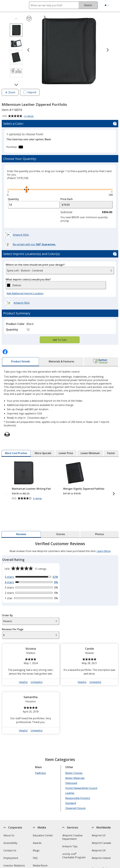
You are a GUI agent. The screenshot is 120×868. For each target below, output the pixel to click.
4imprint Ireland (101, 858)
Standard (71, 803)
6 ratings (38, 499)
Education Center (43, 835)
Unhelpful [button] (36, 682)
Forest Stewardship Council (81, 788)
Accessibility (10, 843)
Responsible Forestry (78, 798)
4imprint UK (99, 850)
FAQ (35, 858)
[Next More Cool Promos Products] (114, 494)
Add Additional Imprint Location (25, 293)
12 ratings (29, 116)
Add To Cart (60, 340)
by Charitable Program (74, 856)
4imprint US (99, 835)
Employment (11, 858)
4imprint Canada (101, 843)
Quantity (13, 199)
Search (88, 5)
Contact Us (10, 850)
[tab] (21, 362)
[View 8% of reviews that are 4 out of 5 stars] (31, 582)
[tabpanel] (60, 639)
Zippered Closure (75, 808)
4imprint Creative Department (72, 837)
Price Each (67, 199)
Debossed (71, 783)
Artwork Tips (70, 846)
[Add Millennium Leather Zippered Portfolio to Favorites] (29, 19)
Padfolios (40, 773)
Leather (70, 793)
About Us (9, 835)
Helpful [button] (23, 682)
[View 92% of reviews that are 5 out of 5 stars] (31, 577)
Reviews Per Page (12, 629)
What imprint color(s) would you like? (28, 279)
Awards (37, 843)
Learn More (104, 551)
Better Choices (74, 773)
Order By (7, 615)
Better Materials (75, 778)
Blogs (36, 850)
